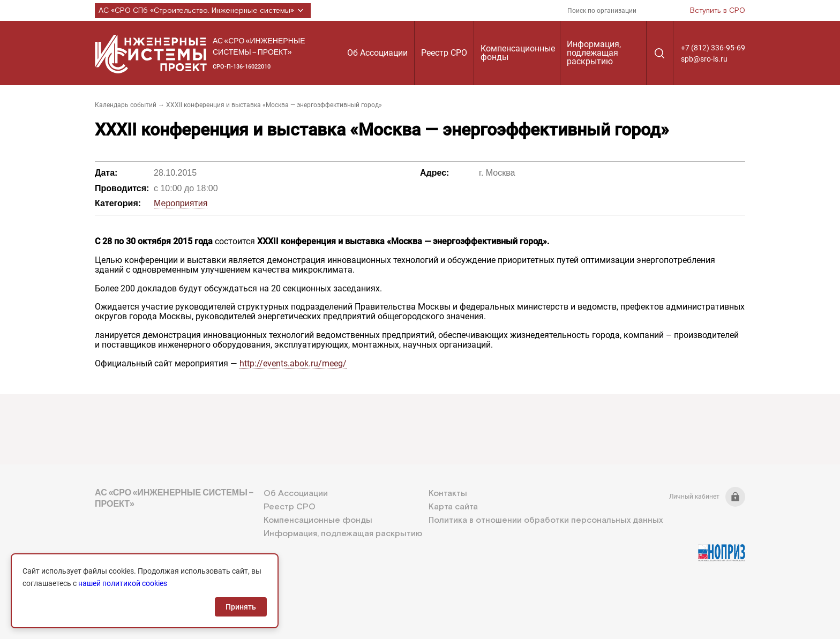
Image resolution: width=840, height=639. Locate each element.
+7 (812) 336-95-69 (713, 48)
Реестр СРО (444, 53)
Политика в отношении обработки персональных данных (546, 520)
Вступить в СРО (718, 11)
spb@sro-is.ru (704, 59)
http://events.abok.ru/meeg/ (293, 363)
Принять (241, 607)
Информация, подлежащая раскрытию (594, 53)
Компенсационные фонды (518, 53)
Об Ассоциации (377, 53)
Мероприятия (181, 203)
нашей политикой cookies (123, 583)
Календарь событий (126, 105)
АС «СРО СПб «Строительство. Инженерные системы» (203, 11)
